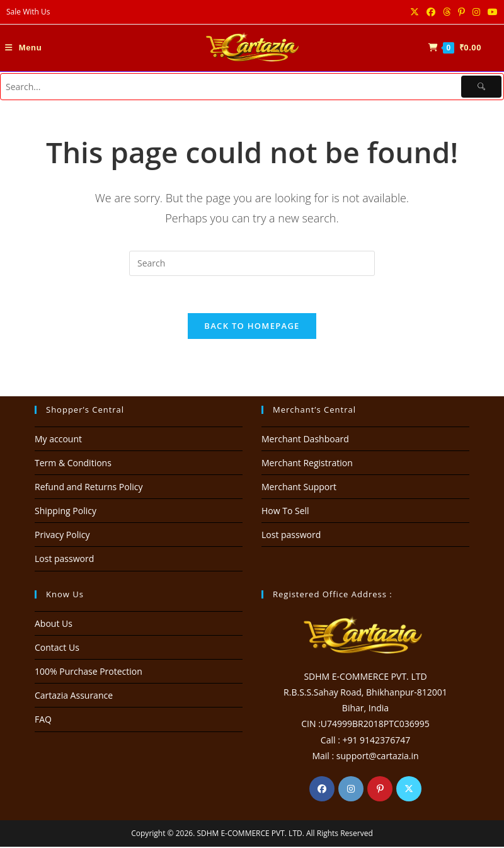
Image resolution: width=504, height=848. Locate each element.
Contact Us (57, 649)
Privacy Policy (62, 536)
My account (58, 440)
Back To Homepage (252, 327)
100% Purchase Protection (89, 673)
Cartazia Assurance (74, 696)
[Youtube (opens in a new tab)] (491, 12)
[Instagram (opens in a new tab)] (476, 12)
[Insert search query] (252, 263)
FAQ (43, 721)
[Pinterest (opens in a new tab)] (461, 12)
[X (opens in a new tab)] (415, 12)
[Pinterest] (380, 790)
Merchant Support (299, 488)
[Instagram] (351, 790)
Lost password (64, 560)
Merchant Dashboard (305, 440)
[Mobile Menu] (23, 48)
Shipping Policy (66, 512)
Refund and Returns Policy (89, 488)
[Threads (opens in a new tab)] (447, 12)
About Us (54, 625)
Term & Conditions (73, 464)
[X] (409, 790)
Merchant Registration (307, 464)
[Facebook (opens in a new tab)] (431, 12)
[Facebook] (322, 790)
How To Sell (285, 512)
